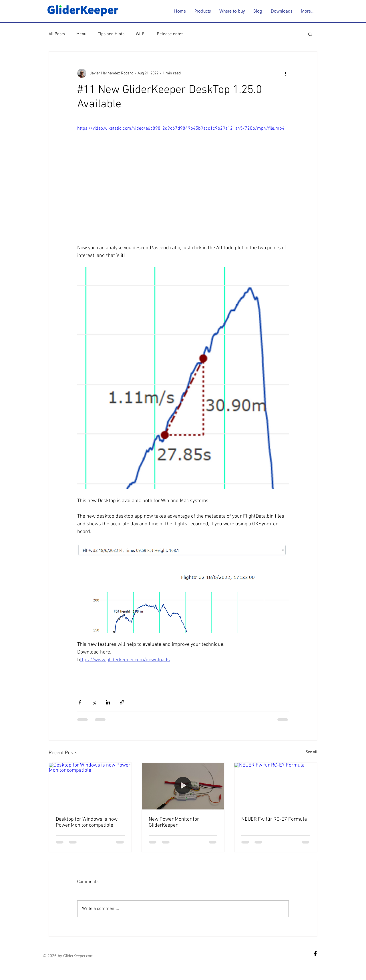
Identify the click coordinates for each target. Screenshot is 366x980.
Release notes (170, 34)
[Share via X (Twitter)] (94, 702)
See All (312, 752)
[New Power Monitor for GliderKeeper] (183, 786)
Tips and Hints (111, 34)
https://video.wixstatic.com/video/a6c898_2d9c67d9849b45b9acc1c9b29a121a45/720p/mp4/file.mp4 (181, 128)
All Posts (57, 34)
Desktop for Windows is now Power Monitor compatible (87, 822)
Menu (81, 34)
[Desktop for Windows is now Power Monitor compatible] (90, 786)
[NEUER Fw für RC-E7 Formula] (276, 786)
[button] (203, 11)
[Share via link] (122, 702)
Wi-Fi (141, 34)
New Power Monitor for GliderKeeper (174, 822)
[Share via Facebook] (80, 702)
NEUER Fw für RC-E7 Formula (274, 819)
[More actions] (285, 73)
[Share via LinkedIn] (108, 702)
